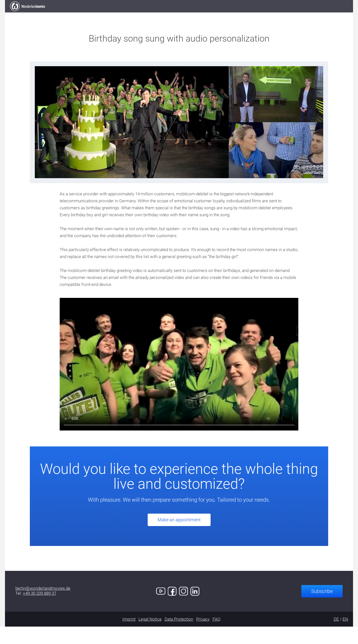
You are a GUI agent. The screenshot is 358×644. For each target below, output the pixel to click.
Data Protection (179, 637)
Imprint (129, 637)
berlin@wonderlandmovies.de (43, 606)
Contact (269, 15)
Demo (241, 15)
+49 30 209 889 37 (40, 611)
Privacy (203, 637)
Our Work (149, 15)
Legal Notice (150, 637)
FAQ (217, 637)
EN (345, 637)
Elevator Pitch (109, 15)
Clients (181, 15)
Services (212, 15)
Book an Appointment (316, 15)
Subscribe (322, 609)
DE (336, 637)
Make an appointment (179, 537)
